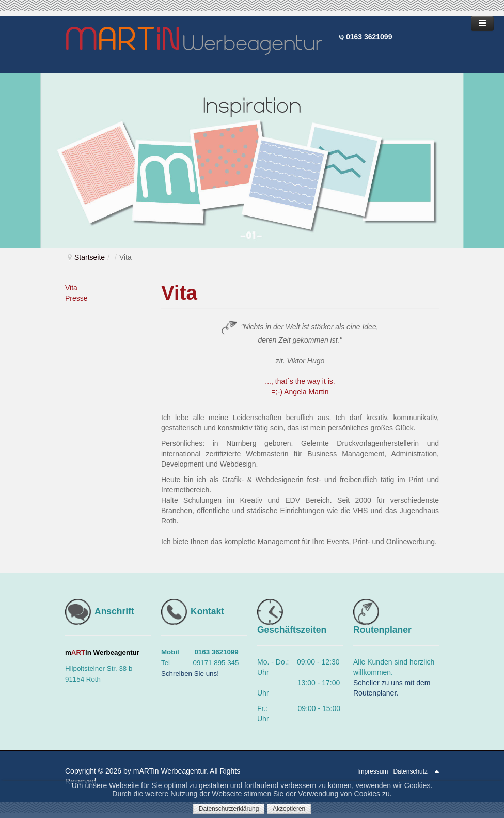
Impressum (373, 771)
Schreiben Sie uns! (190, 674)
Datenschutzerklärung (229, 809)
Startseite (90, 257)
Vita (71, 288)
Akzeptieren (289, 809)
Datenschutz (410, 771)
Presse (76, 298)
